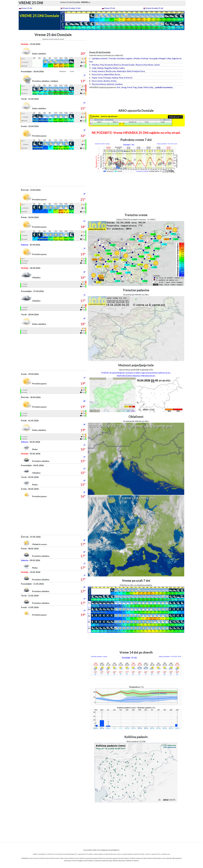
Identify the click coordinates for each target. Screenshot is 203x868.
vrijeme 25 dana (142, 858)
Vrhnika (137, 58)
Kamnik (104, 58)
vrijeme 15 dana (129, 858)
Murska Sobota (99, 84)
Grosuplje (153, 58)
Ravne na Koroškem (144, 65)
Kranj (94, 71)
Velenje (100, 68)
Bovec (117, 74)
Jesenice (101, 71)
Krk (118, 87)
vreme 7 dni (59, 858)
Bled (129, 71)
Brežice (107, 81)
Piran (121, 78)
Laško (122, 68)
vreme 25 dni (49, 858)
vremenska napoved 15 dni (113, 858)
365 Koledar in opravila (93, 861)
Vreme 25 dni (110, 8)
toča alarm (68, 861)
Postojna (107, 78)
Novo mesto (97, 81)
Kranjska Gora (138, 71)
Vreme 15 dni (27, 8)
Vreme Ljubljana (78, 861)
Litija (169, 58)
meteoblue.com (165, 854)
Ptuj (102, 65)
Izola (100, 78)
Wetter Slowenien (119, 861)
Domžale (121, 58)
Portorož (128, 78)
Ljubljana (96, 58)
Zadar (140, 87)
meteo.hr (148, 854)
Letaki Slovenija (107, 861)
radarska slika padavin (173, 858)
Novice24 (151, 858)
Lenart (157, 65)
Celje (94, 68)
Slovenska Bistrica (113, 65)
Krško (114, 81)
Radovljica (122, 71)
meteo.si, (119, 854)
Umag (124, 87)
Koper (95, 78)
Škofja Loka (111, 71)
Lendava (119, 84)
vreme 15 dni (39, 858)
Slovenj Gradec (128, 65)
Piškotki (25, 858)
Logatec (129, 58)
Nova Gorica (97, 74)
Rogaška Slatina (111, 68)
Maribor (96, 65)
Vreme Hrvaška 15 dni (72, 8)
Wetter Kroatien (132, 861)
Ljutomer (110, 84)
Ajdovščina (109, 74)
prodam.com (160, 858)
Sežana (115, 78)
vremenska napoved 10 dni (94, 858)
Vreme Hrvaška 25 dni (154, 8)
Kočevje (145, 58)
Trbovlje (112, 58)
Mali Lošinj (148, 87)
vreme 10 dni (69, 858)
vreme (31, 858)
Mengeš (162, 58)
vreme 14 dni (79, 858)
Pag (135, 87)
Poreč (130, 87)
